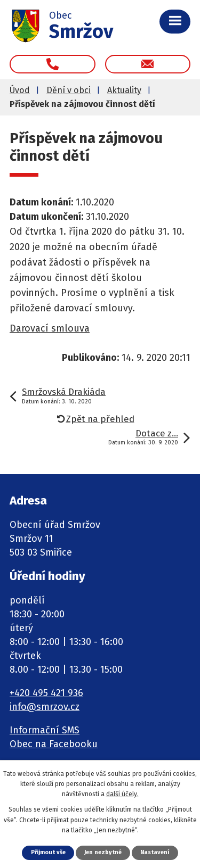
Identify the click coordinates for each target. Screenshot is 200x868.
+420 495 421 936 (46, 693)
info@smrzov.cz (45, 707)
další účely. (122, 794)
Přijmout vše (48, 852)
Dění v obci (69, 90)
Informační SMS (45, 730)
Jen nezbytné (103, 852)
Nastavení (155, 852)
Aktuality (124, 90)
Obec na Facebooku (54, 744)
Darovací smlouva (50, 328)
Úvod (20, 90)
